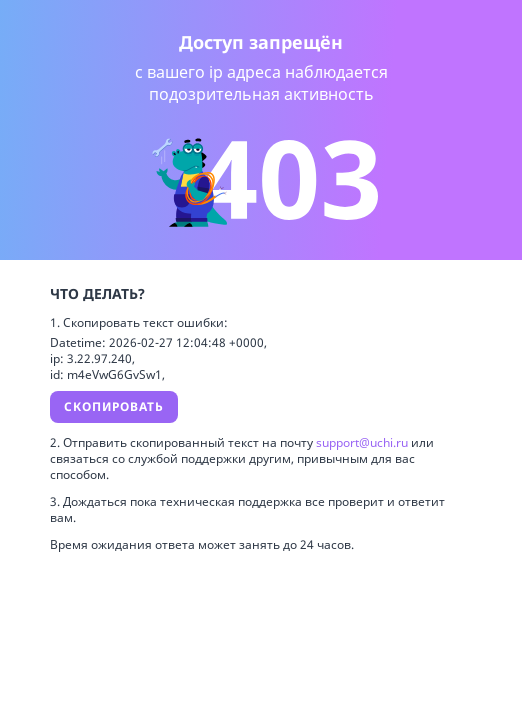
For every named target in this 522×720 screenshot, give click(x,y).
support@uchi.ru (363, 442)
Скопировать (114, 406)
